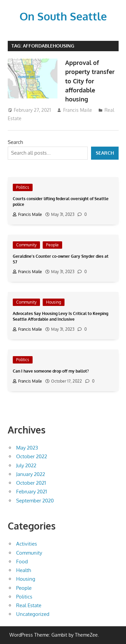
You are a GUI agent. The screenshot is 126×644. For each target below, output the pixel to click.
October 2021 (31, 483)
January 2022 (31, 474)
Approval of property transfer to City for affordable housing (90, 81)
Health (24, 570)
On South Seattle (63, 16)
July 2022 (26, 465)
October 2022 (32, 456)
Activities (27, 544)
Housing (54, 302)
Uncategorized (33, 614)
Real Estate (29, 605)
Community (26, 245)
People (52, 245)
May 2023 (27, 448)
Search (15, 142)
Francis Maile (78, 110)
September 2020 (35, 501)
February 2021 (32, 492)
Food (22, 561)
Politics (23, 187)
